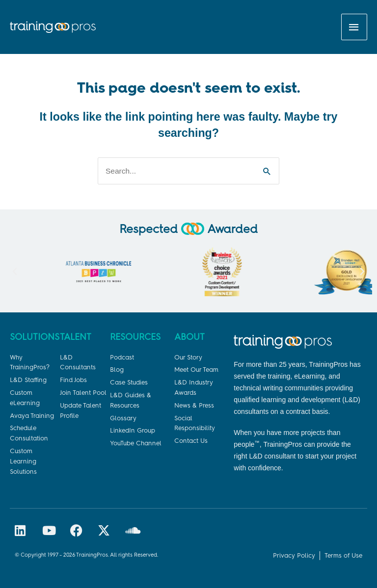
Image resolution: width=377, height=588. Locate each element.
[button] (15, 272)
